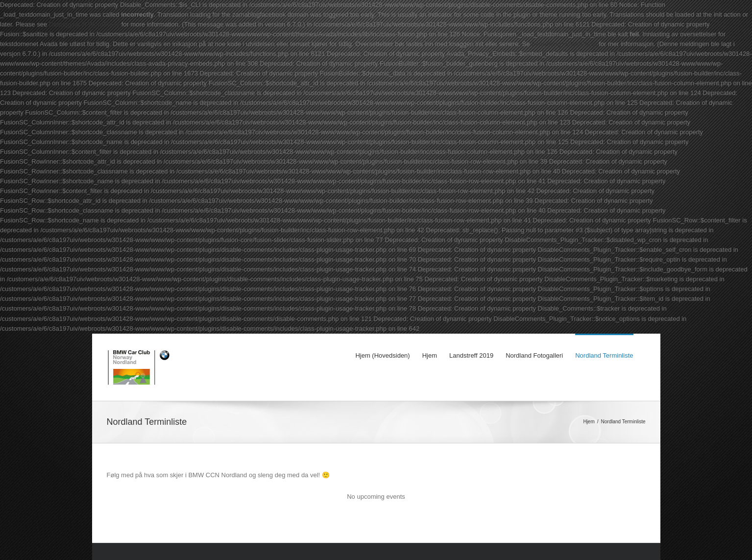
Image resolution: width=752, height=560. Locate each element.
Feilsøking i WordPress (564, 44)
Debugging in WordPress (84, 24)
